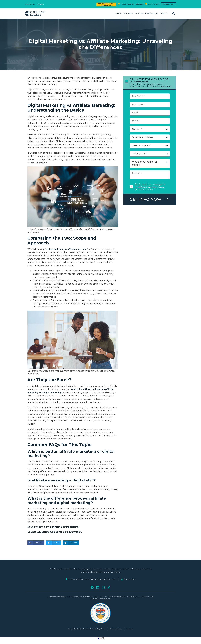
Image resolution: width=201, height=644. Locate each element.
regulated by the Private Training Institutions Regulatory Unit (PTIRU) (109, 597)
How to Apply (152, 13)
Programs (128, 13)
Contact (164, 13)
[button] (174, 13)
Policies (130, 629)
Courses (139, 13)
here (108, 599)
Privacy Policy (116, 629)
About (119, 13)
